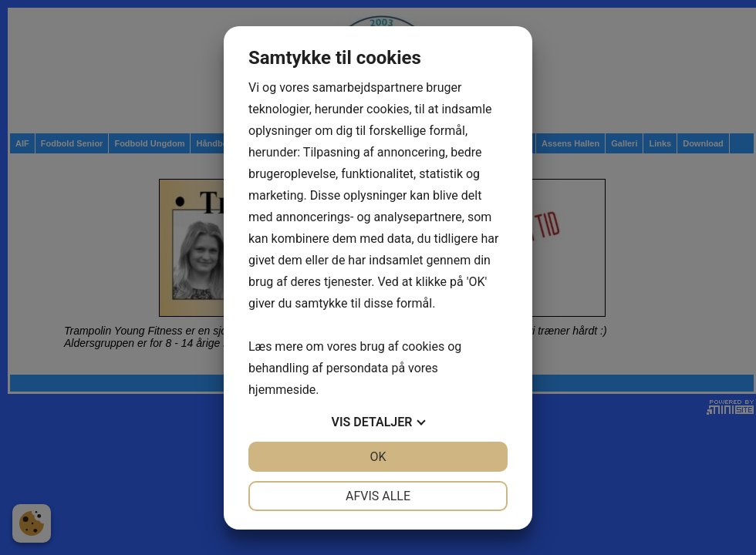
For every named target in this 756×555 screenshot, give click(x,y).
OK (378, 457)
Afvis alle (378, 496)
